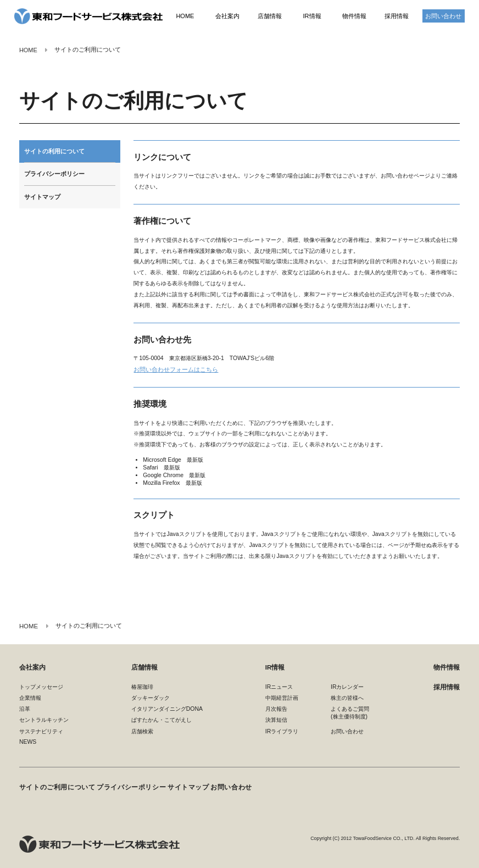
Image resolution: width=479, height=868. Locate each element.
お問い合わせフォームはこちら (172, 369)
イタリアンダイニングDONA (167, 708)
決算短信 (276, 719)
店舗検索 (142, 730)
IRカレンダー (347, 686)
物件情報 (354, 16)
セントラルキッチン (44, 719)
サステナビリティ (41, 730)
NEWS (28, 741)
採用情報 (397, 16)
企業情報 (30, 697)
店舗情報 (270, 16)
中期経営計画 (282, 697)
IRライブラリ (282, 730)
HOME (185, 16)
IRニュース (279, 686)
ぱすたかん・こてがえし (161, 719)
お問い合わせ (443, 16)
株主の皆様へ (347, 697)
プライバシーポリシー (54, 174)
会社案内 (227, 16)
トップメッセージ (41, 686)
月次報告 (276, 708)
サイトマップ (42, 197)
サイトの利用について (54, 151)
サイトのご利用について (54, 783)
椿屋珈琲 (142, 686)
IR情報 (312, 16)
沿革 (25, 708)
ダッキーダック (151, 697)
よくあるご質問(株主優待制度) (350, 712)
